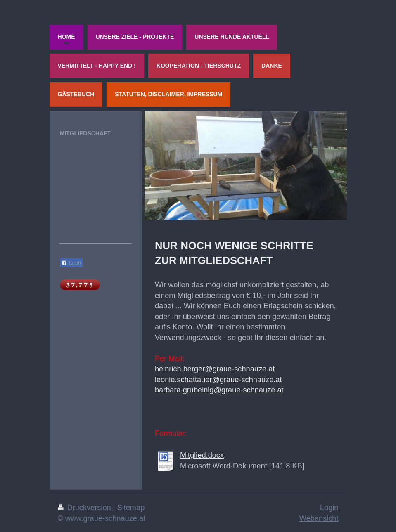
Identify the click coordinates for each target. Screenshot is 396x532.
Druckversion (85, 508)
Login (329, 508)
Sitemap (131, 508)
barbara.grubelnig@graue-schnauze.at (219, 390)
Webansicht (319, 518)
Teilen (71, 263)
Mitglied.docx (202, 455)
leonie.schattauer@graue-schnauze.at (218, 380)
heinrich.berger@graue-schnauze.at (215, 369)
